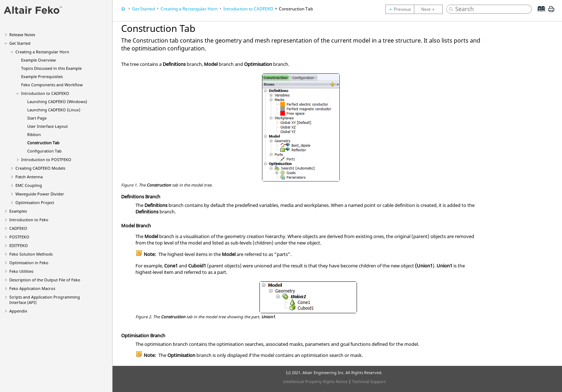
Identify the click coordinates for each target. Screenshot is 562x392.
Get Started (20, 43)
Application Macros (32, 288)
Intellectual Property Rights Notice (315, 381)
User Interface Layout (47, 126)
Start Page (37, 118)
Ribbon (34, 134)
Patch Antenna (29, 177)
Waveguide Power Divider (40, 194)
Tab (43, 143)
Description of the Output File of (45, 280)
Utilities (21, 271)
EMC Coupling (29, 185)
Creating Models (40, 168)
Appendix (18, 311)
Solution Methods (31, 254)
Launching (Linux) (54, 110)
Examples (18, 211)
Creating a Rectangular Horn (42, 52)
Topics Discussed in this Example (51, 68)
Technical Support (369, 381)
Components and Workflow (52, 85)
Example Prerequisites (42, 76)
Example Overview (39, 60)
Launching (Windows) (57, 101)
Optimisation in (29, 263)
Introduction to (45, 93)
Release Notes (22, 35)
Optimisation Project (35, 202)
